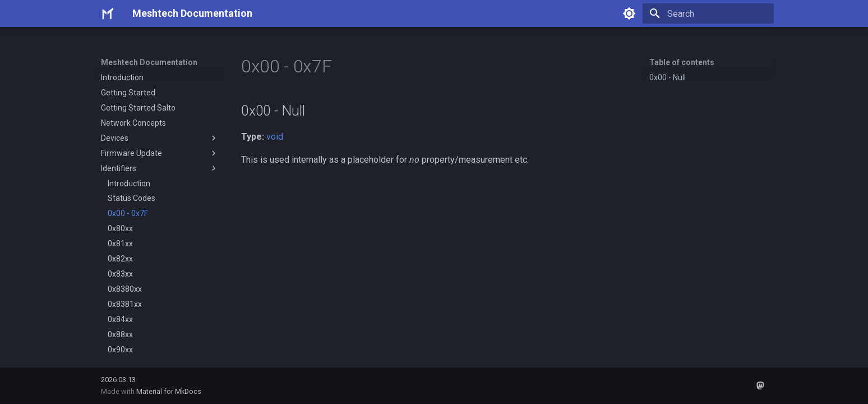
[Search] (708, 13)
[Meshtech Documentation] (108, 13)
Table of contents (682, 62)
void (275, 137)
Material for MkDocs (169, 391)
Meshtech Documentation (149, 62)
